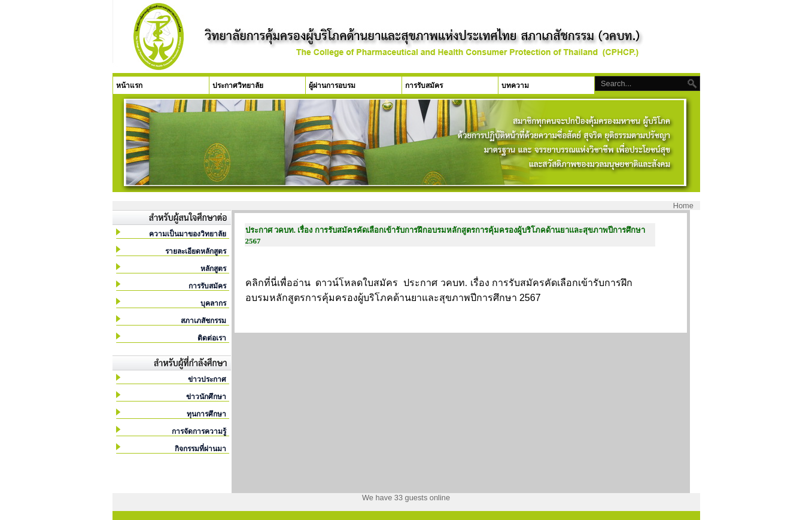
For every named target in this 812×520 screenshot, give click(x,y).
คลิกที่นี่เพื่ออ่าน (278, 283)
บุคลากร (213, 303)
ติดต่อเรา (212, 338)
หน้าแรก (129, 86)
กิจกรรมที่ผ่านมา (200, 449)
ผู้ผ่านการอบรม (332, 86)
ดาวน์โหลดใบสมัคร (357, 283)
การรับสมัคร (424, 86)
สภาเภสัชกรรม (203, 321)
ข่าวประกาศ (207, 379)
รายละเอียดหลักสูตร (196, 251)
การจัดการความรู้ (199, 431)
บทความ (515, 86)
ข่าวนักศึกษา (206, 397)
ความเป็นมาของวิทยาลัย (188, 234)
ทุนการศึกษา (206, 414)
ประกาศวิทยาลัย (238, 86)
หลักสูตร (213, 269)
